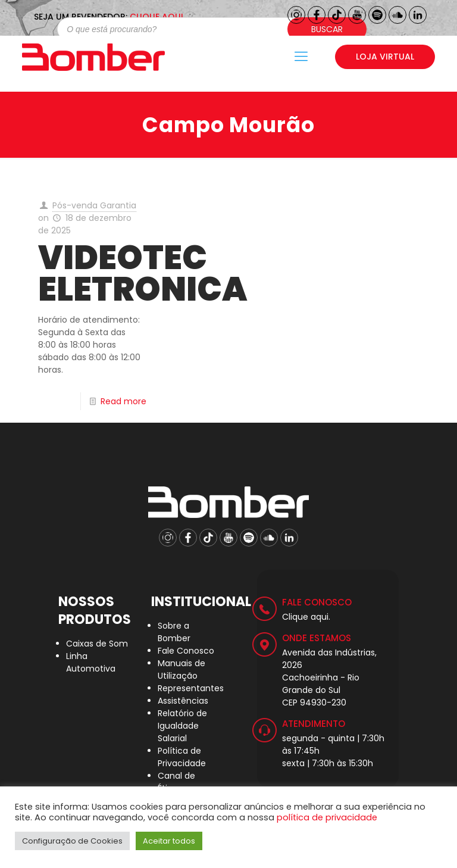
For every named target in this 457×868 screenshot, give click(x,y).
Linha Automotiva (91, 662)
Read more (123, 401)
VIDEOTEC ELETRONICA (143, 273)
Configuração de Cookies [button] (72, 841)
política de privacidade (327, 817)
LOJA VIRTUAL (385, 57)
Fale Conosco (186, 651)
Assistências (183, 701)
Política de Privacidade (182, 757)
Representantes (191, 688)
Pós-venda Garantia (94, 205)
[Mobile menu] (301, 57)
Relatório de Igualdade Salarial (182, 726)
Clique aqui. (306, 617)
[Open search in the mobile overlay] (206, 29)
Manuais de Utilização (181, 669)
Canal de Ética (176, 782)
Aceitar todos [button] (169, 841)
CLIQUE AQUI (156, 17)
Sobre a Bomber (174, 632)
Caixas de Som (97, 644)
